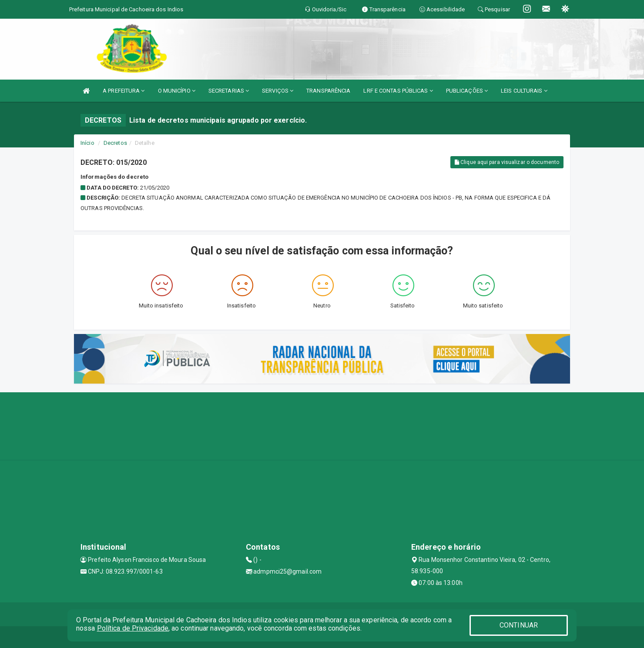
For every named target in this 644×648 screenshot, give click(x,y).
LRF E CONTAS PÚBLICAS (398, 91)
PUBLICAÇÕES (467, 91)
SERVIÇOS (278, 91)
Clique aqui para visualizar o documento (507, 162)
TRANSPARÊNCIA (328, 91)
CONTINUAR (519, 625)
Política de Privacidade (133, 628)
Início (87, 143)
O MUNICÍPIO (177, 91)
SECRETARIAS (229, 91)
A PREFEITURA (124, 91)
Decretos (115, 143)
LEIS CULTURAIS (524, 91)
